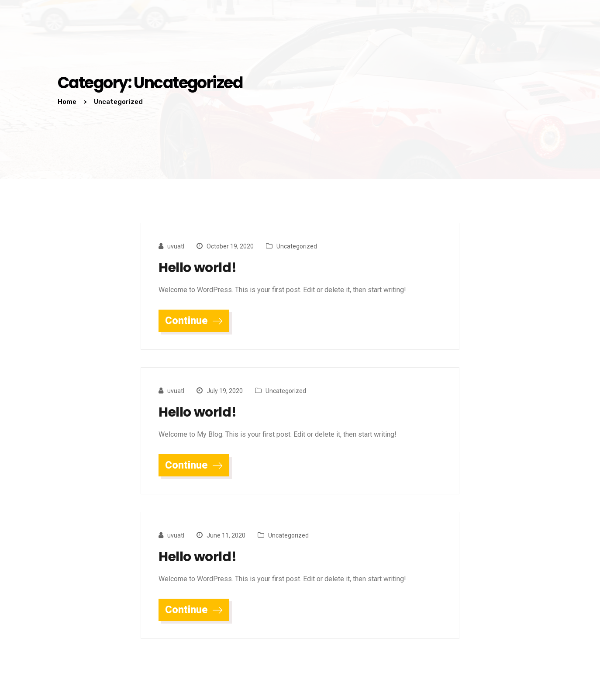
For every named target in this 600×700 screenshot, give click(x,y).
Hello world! (197, 268)
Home (67, 102)
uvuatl (176, 246)
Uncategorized (297, 246)
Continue (194, 321)
